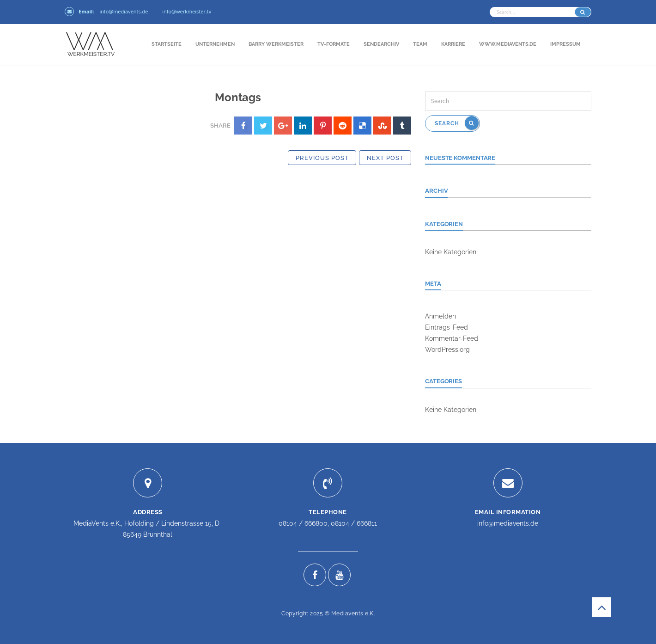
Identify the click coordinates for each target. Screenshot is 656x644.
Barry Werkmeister (276, 44)
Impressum (565, 44)
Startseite (167, 44)
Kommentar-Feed (452, 338)
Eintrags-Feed (446, 327)
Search (457, 123)
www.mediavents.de (508, 44)
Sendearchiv (381, 44)
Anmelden (440, 316)
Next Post (385, 158)
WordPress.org (447, 350)
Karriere (453, 44)
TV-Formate (334, 44)
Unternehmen (215, 44)
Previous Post (322, 158)
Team (420, 44)
